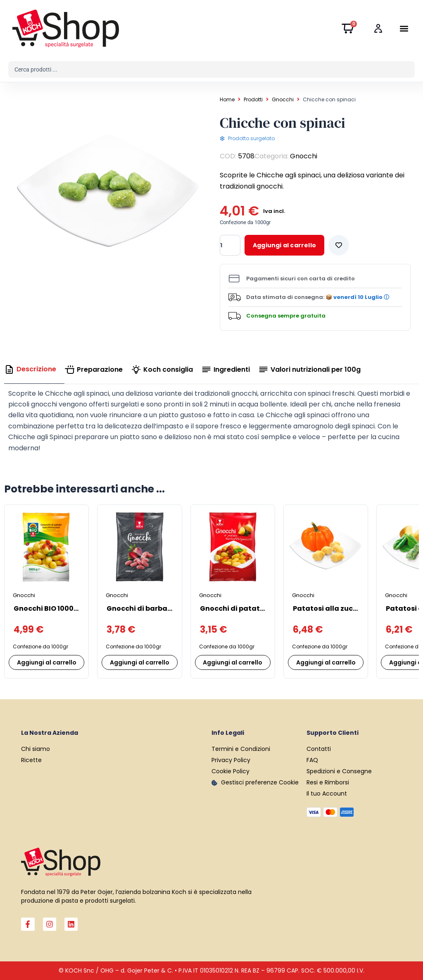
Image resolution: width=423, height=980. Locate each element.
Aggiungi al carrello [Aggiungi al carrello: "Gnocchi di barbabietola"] (140, 662)
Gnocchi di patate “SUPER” (247, 608)
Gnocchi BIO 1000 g (47, 608)
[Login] (380, 29)
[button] (404, 29)
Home (227, 100)
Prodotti (253, 100)
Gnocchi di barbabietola (150, 608)
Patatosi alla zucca (327, 608)
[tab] (34, 369)
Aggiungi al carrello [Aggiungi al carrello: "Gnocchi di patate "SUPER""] (233, 662)
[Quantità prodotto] (230, 245)
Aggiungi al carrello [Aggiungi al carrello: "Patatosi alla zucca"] (326, 662)
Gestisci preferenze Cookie (260, 782)
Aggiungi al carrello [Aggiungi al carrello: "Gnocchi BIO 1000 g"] (47, 662)
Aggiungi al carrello (284, 245)
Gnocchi (283, 100)
